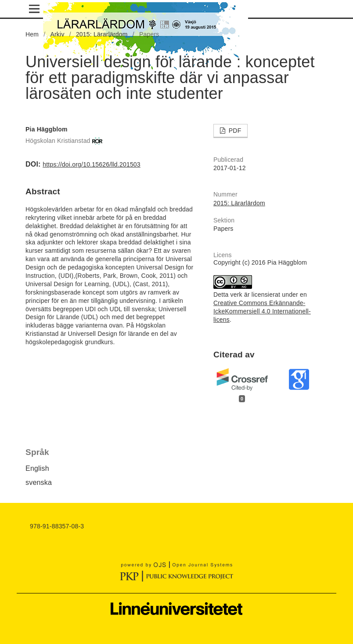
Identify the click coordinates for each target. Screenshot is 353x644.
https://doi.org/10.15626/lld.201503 (92, 164)
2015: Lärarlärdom (102, 34)
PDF (234, 131)
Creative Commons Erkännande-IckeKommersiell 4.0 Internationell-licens (262, 311)
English (37, 468)
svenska (39, 482)
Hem (32, 34)
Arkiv (57, 34)
